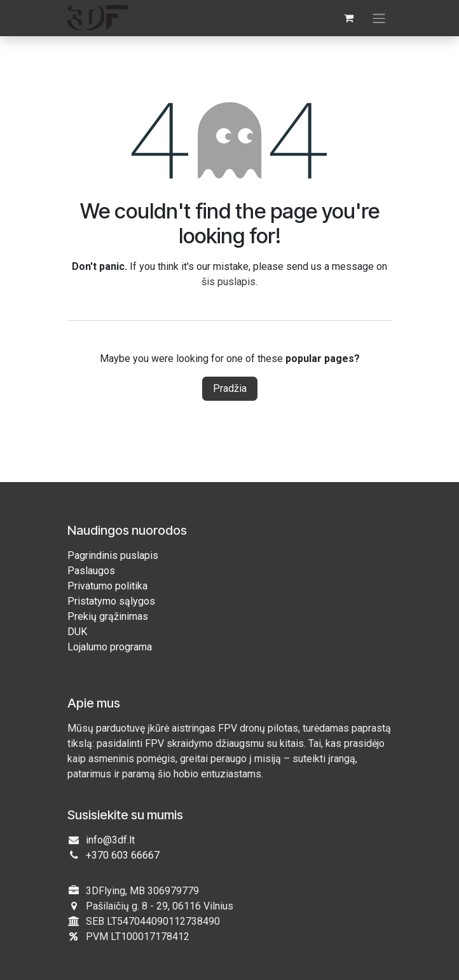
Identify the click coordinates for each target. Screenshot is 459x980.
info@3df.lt (110, 840)
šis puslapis (229, 282)
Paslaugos (91, 571)
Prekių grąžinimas (108, 616)
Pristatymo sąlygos (111, 601)
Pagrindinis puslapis (113, 555)
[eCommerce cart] (348, 18)
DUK (77, 632)
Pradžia (230, 388)
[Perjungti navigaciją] (379, 18)
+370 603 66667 (123, 855)
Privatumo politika (107, 586)
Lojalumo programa (110, 647)
